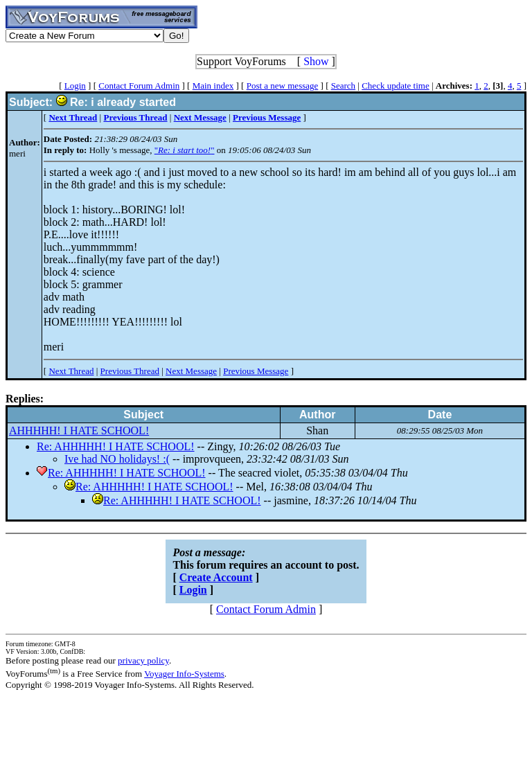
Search (343, 86)
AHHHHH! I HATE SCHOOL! (79, 430)
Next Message (191, 371)
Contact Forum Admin (139, 86)
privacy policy (143, 660)
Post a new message (283, 86)
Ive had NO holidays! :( (117, 459)
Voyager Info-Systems (184, 674)
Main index (213, 86)
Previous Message (256, 371)
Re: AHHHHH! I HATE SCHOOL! (116, 446)
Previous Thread (130, 371)
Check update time (395, 86)
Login (75, 86)
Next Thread (71, 371)
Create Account (216, 577)
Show (316, 61)
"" (185, 150)
